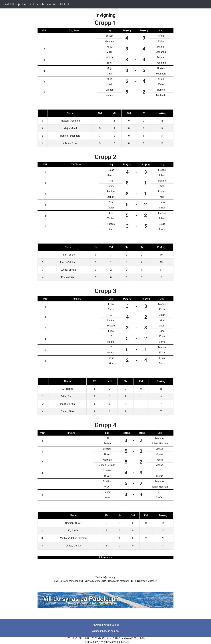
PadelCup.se (14, 4)
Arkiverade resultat (44, 4)
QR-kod (65, 4)
